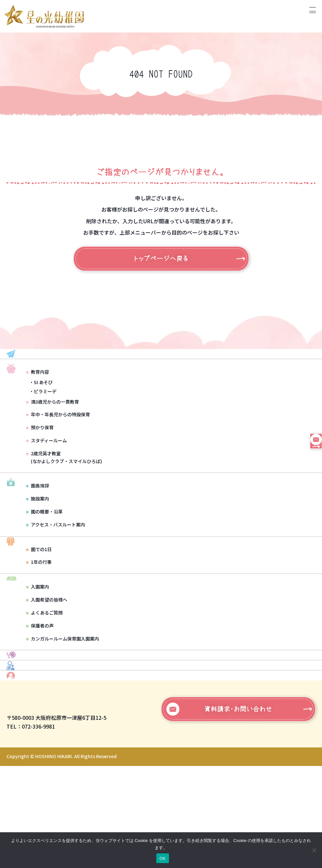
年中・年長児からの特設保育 (58, 441)
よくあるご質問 (44, 674)
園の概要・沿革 (44, 556)
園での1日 (39, 602)
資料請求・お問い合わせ (219, 811)
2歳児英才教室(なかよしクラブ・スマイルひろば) (64, 484)
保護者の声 (40, 687)
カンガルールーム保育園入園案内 (62, 700)
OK (163, 858)
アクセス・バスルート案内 (55, 568)
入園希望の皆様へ (46, 661)
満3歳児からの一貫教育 (52, 428)
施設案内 (37, 543)
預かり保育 (40, 454)
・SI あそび (41, 408)
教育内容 (37, 398)
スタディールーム (46, 467)
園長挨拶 (37, 530)
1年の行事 (39, 615)
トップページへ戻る (161, 259)
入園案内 (37, 648)
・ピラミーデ (43, 418)
